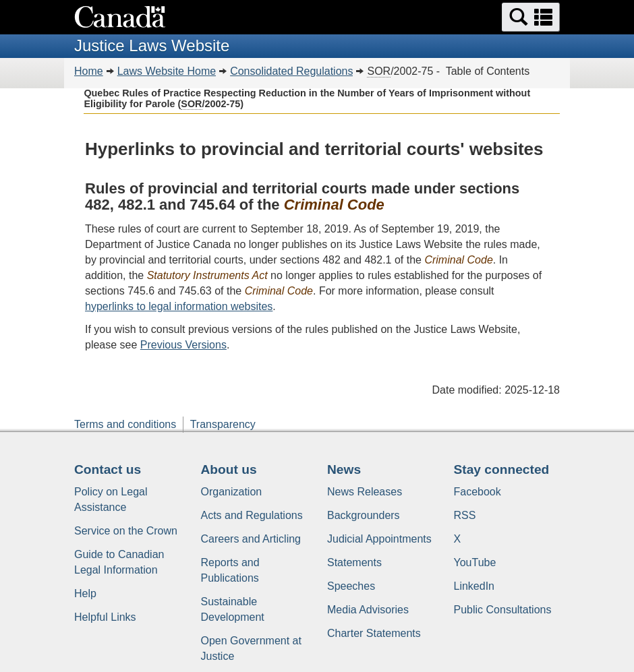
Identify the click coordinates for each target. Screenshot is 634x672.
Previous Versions (183, 345)
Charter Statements (374, 633)
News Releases (365, 492)
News (344, 469)
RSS (465, 515)
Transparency (223, 424)
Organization (232, 492)
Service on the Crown (126, 531)
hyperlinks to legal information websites (179, 306)
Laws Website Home (167, 71)
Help (85, 593)
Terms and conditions (125, 424)
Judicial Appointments (379, 539)
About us (229, 469)
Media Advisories (368, 610)
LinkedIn (474, 586)
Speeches (351, 586)
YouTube (475, 562)
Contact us (108, 469)
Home (89, 71)
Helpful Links (105, 617)
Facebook (478, 492)
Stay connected (502, 469)
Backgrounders (364, 515)
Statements (354, 562)
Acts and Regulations (252, 515)
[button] (531, 17)
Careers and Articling (251, 539)
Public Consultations (503, 610)
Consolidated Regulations (291, 71)
